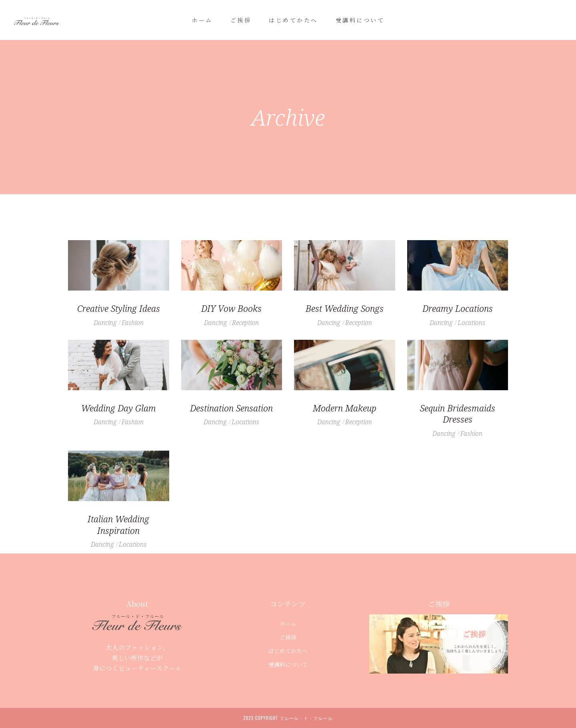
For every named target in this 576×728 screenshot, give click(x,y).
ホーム (288, 624)
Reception (245, 323)
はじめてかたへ (288, 651)
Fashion (133, 323)
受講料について (288, 664)
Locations (471, 323)
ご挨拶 (288, 637)
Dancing (105, 323)
